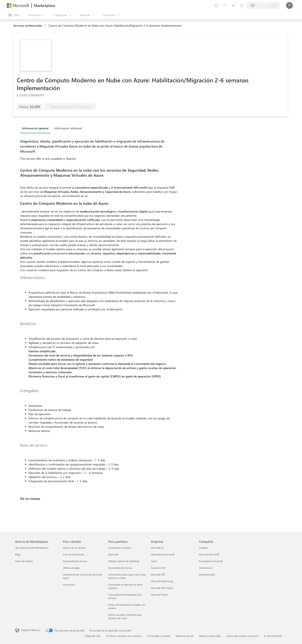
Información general (35, 128)
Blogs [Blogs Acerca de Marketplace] (18, 554)
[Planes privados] (242, 5)
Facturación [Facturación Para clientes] (69, 585)
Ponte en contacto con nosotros (124, 636)
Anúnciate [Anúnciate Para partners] (113, 554)
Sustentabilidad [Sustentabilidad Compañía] (207, 575)
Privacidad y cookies (159, 636)
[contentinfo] (46, 26)
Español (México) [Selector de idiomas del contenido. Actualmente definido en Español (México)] (31, 630)
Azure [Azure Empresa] (154, 561)
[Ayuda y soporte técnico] (225, 5)
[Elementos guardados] (233, 5)
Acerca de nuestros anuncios (242, 636)
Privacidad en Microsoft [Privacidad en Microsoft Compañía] (211, 561)
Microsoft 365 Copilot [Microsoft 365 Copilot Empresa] (162, 588)
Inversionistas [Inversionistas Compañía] (206, 568)
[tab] (36, 128)
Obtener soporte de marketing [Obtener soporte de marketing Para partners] (124, 561)
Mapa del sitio (93, 636)
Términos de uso (185, 636)
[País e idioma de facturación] (263, 5)
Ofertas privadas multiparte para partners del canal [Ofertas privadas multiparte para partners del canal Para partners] (125, 616)
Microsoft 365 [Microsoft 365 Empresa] (158, 575)
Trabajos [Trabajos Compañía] (203, 548)
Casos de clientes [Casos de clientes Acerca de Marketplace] (24, 561)
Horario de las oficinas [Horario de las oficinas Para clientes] (74, 548)
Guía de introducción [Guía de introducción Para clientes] (74, 554)
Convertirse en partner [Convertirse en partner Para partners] (120, 548)
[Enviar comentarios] (216, 5)
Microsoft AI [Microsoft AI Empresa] (157, 548)
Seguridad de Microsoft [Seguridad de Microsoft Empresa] (163, 554)
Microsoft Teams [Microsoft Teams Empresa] (159, 595)
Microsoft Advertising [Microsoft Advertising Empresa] (162, 581)
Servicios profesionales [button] (28, 25)
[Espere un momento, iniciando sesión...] (289, 5)
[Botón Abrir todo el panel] (14, 15)
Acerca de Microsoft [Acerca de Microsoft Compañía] (209, 554)
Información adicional (68, 128)
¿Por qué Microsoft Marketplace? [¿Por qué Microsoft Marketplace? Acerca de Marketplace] (32, 548)
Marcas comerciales (210, 636)
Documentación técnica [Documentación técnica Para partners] (120, 568)
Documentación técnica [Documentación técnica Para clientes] (75, 561)
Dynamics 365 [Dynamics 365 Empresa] (158, 568)
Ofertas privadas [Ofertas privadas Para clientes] (71, 568)
